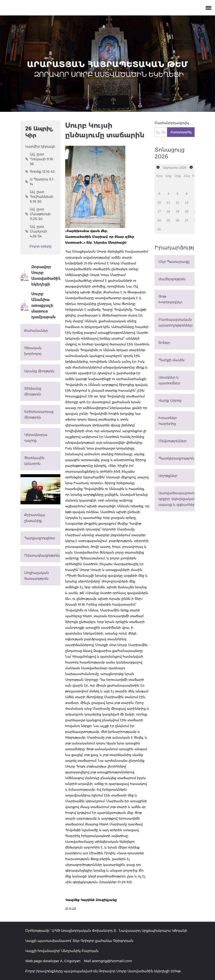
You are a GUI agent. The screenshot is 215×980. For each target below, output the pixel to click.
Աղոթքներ (168, 476)
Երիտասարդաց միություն (39, 414)
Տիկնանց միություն (33, 391)
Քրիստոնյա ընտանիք (35, 518)
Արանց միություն (39, 371)
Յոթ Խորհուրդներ (170, 299)
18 (168, 211)
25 (168, 220)
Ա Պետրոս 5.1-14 (40, 182)
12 (177, 203)
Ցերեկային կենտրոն (34, 461)
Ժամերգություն (172, 279)
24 (159, 220)
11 (168, 203)
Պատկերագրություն (176, 458)
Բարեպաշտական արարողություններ (176, 322)
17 (159, 211)
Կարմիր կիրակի (40, 147)
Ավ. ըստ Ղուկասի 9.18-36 (40, 159)
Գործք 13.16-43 (40, 172)
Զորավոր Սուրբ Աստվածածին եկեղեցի (40, 276)
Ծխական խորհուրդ (33, 351)
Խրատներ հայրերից (168, 421)
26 (177, 220)
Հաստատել (181, 132)
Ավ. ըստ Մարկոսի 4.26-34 (36, 231)
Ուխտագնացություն (42, 555)
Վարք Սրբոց (170, 400)
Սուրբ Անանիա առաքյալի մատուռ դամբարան (38, 305)
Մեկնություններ (172, 441)
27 (187, 220)
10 (159, 203)
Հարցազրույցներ (40, 538)
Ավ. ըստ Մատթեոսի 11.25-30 (38, 214)
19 (177, 211)
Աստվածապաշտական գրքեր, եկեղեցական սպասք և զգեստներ (177, 499)
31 (159, 229)
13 (187, 203)
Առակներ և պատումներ (169, 380)
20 (187, 211)
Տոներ (164, 343)
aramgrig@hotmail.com (112, 961)
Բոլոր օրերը (40, 246)
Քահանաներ (36, 331)
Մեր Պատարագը (174, 262)
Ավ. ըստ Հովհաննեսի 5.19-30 (39, 197)
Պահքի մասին (171, 360)
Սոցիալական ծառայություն (37, 576)
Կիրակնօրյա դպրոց (36, 438)
